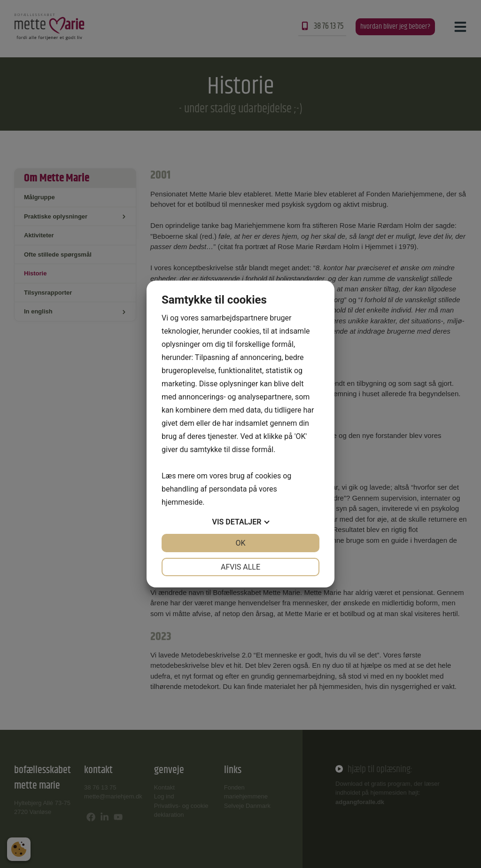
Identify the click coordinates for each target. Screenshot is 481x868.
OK (240, 543)
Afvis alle (240, 567)
